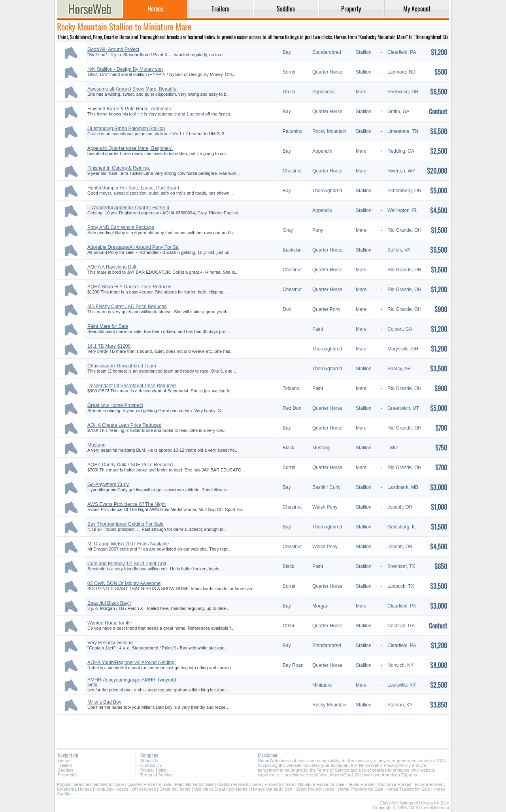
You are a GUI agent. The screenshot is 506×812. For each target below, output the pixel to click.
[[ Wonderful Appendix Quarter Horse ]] (128, 208)
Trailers (65, 765)
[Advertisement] (253, 729)
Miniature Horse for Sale (321, 784)
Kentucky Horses (112, 789)
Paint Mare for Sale (108, 326)
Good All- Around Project (113, 49)
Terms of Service (157, 775)
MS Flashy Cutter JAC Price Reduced (127, 307)
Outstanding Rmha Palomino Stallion (126, 129)
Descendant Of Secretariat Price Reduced (131, 386)
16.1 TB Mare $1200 (109, 346)
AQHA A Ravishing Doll (112, 267)
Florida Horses (429, 784)
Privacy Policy (154, 770)
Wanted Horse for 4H (110, 623)
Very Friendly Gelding (110, 643)
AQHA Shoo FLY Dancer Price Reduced (129, 287)
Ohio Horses (144, 789)
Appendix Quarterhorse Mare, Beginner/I (130, 148)
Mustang (96, 445)
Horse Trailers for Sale (408, 789)
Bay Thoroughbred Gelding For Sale (126, 524)
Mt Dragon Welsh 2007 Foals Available (128, 544)
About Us (149, 761)
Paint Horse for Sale (194, 784)
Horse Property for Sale (360, 789)
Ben (289, 789)
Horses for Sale (109, 784)
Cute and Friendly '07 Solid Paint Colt (127, 564)
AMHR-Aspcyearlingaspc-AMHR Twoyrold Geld (132, 682)
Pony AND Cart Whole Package (121, 227)
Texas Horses (361, 784)
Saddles (66, 770)
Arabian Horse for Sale (239, 784)
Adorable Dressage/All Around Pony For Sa (133, 247)
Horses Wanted (266, 789)
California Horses (395, 784)
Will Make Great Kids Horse (221, 789)
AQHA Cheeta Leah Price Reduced (124, 425)
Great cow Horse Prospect (115, 405)
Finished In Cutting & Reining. (119, 168)
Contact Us (151, 765)
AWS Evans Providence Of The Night (126, 504)
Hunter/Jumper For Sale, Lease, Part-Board (133, 188)
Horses (65, 761)
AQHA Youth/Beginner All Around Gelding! (132, 662)
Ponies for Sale (279, 784)
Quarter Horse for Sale (149, 784)
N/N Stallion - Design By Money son (125, 69)
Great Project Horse (315, 789)
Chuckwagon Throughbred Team (122, 366)
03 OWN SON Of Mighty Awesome (124, 583)
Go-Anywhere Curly (108, 485)
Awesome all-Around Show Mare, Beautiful (132, 89)
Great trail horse (175, 789)
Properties (68, 775)
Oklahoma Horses (74, 789)
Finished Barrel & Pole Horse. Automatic (130, 109)
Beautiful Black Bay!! (109, 603)
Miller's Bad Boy (104, 702)
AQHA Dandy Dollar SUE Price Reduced (130, 465)
